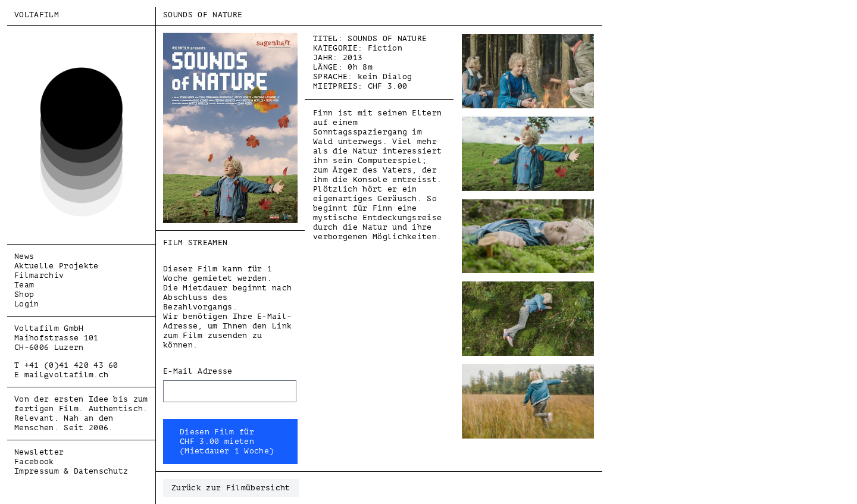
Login (27, 304)
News (24, 256)
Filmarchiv (39, 275)
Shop (24, 294)
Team (24, 285)
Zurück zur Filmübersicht (231, 488)
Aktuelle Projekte (57, 266)
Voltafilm (37, 15)
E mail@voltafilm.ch (61, 375)
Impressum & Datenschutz (71, 471)
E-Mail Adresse (198, 371)
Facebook (34, 461)
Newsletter (39, 452)
